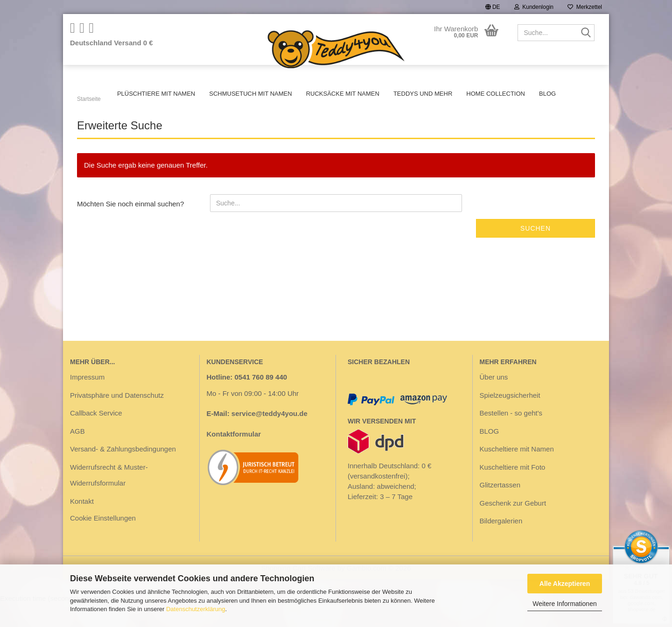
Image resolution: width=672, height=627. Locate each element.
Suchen (535, 252)
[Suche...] (586, 33)
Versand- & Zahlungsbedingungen (123, 472)
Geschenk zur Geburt (513, 526)
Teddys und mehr (423, 94)
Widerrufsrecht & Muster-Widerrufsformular (109, 499)
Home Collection (496, 94)
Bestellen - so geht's (511, 436)
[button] (493, 7)
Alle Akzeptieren (565, 584)
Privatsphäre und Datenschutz (117, 419)
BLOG (547, 94)
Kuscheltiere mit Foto (513, 490)
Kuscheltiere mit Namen (517, 472)
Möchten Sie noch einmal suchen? (130, 227)
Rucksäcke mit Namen (343, 94)
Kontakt (82, 525)
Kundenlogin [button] (534, 7)
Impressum (87, 400)
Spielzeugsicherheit (510, 419)
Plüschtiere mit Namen (156, 94)
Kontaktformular (234, 457)
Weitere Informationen (564, 604)
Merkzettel (585, 7)
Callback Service (96, 436)
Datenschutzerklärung (196, 609)
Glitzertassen (500, 508)
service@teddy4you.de (269, 437)
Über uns (494, 400)
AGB (77, 454)
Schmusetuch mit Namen (250, 94)
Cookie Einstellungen (103, 541)
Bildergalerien (501, 544)
